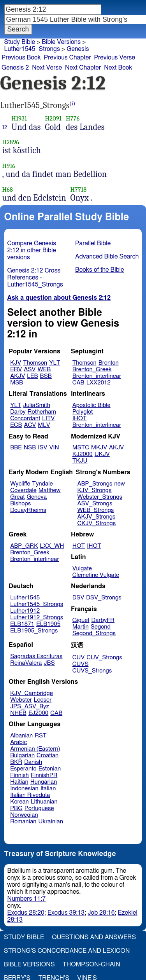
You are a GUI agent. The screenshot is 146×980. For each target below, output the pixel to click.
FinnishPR (44, 775)
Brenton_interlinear (97, 376)
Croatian (47, 756)
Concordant (25, 418)
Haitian (19, 782)
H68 (8, 190)
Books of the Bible (100, 270)
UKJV (102, 454)
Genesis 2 (15, 68)
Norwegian (24, 815)
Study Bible (20, 42)
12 (5, 127)
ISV (42, 448)
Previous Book (21, 58)
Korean (19, 802)
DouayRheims (28, 510)
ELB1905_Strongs (34, 631)
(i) (73, 104)
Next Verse (47, 68)
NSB (30, 448)
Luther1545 (25, 598)
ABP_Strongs (95, 484)
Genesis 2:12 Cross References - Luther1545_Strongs (35, 278)
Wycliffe (20, 484)
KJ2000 (83, 454)
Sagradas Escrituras (36, 656)
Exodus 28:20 (26, 913)
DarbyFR (103, 620)
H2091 (53, 118)
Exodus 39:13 (66, 913)
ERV (16, 369)
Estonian (50, 769)
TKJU (80, 461)
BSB (46, 376)
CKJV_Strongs (96, 523)
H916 (9, 166)
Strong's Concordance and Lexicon (67, 951)
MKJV (99, 448)
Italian (48, 789)
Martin (81, 627)
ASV (30, 369)
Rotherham (42, 412)
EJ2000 (38, 713)
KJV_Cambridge (32, 693)
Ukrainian (51, 822)
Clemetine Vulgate (96, 575)
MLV (44, 425)
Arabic (18, 742)
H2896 (11, 142)
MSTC (81, 448)
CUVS (81, 664)
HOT (79, 546)
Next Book (118, 68)
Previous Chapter (68, 58)
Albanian (21, 736)
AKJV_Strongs (96, 517)
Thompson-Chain (91, 964)
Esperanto (23, 769)
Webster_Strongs (100, 497)
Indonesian (24, 789)
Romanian (23, 822)
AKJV (18, 376)
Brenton (109, 363)
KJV (16, 363)
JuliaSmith (37, 405)
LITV (48, 418)
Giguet (81, 620)
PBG (16, 808)
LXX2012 (99, 383)
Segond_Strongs (94, 633)
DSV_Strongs (104, 598)
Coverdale (23, 490)
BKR (16, 762)
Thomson (35, 363)
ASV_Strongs (95, 504)
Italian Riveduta (30, 795)
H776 (73, 118)
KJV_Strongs (94, 490)
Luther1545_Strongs (37, 604)
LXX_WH (52, 546)
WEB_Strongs (95, 510)
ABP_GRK (24, 546)
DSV (78, 598)
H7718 (79, 190)
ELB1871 (22, 624)
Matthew (50, 490)
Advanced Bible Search (107, 257)
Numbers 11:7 (27, 899)
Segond (101, 627)
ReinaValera (26, 663)
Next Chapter (83, 68)
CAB (78, 383)
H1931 (19, 118)
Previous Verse (115, 58)
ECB (16, 425)
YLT (55, 363)
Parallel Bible (93, 243)
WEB (44, 369)
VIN (54, 448)
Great (17, 497)
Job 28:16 (101, 913)
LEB (32, 376)
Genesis (78, 49)
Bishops (20, 504)
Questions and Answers (94, 937)
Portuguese (39, 808)
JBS (49, 663)
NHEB (18, 713)
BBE (16, 448)
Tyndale (43, 484)
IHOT (80, 418)
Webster (21, 700)
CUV (79, 658)
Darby (18, 412)
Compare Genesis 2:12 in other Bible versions (32, 250)
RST (41, 736)
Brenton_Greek (92, 369)
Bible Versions (61, 42)
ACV (30, 425)
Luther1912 (25, 611)
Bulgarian (22, 756)
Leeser (43, 700)
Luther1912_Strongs (37, 618)
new (120, 484)
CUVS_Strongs (92, 671)
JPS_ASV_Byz (30, 707)
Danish (33, 762)
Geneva (37, 497)
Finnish (19, 775)
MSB (17, 383)
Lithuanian (44, 802)
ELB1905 (48, 624)
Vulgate (82, 569)
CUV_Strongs (104, 658)
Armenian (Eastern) (35, 749)
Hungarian (44, 782)
